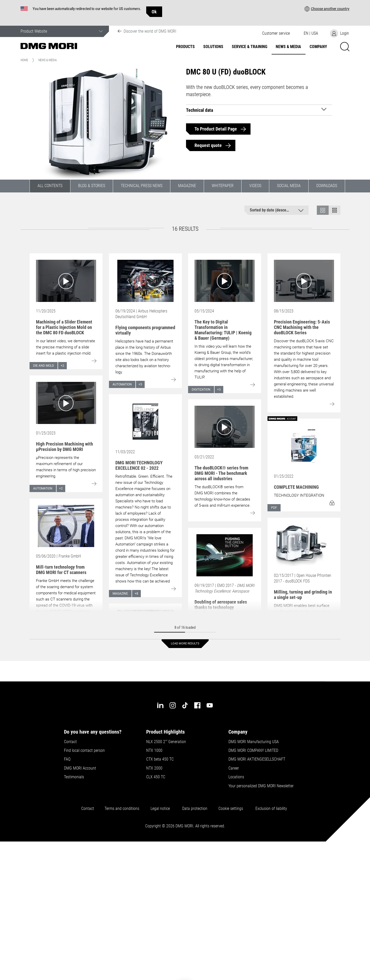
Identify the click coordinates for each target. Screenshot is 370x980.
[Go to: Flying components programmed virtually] (145, 281)
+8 (136, 594)
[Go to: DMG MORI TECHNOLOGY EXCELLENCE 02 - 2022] (145, 422)
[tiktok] (185, 705)
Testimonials (74, 777)
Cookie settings (232, 809)
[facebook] (197, 705)
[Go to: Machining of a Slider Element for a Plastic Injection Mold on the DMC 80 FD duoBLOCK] (66, 281)
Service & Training (249, 47)
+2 (62, 366)
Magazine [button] (187, 186)
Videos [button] (255, 186)
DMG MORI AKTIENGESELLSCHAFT (257, 759)
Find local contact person (84, 751)
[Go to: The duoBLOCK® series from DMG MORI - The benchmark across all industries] (225, 427)
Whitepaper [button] (223, 186)
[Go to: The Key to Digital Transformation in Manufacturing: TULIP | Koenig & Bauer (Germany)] (225, 281)
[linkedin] (160, 705)
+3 (219, 390)
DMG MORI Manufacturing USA (254, 742)
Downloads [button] (327, 186)
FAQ (67, 759)
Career (234, 768)
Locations (236, 777)
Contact (70, 742)
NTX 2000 (154, 768)
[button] (327, 9)
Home (24, 60)
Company (318, 47)
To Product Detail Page (216, 129)
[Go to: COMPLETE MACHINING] (304, 446)
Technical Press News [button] (142, 186)
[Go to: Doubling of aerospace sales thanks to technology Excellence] (225, 555)
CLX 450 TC (156, 777)
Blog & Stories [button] (92, 186)
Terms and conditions (122, 809)
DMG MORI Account (80, 768)
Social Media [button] (289, 186)
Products (185, 47)
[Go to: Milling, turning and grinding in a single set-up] (304, 545)
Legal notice (161, 809)
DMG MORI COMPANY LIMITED (253, 751)
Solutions (213, 47)
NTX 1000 (154, 751)
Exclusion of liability (271, 809)
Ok (154, 12)
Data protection (195, 809)
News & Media (288, 47)
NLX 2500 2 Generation (166, 742)
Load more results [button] (185, 644)
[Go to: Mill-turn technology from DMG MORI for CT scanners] (66, 526)
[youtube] (210, 705)
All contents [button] (50, 186)
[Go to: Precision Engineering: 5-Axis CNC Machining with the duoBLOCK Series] (304, 281)
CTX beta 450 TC (160, 759)
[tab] (259, 110)
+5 (140, 384)
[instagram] (173, 705)
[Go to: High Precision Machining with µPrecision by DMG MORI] (66, 403)
